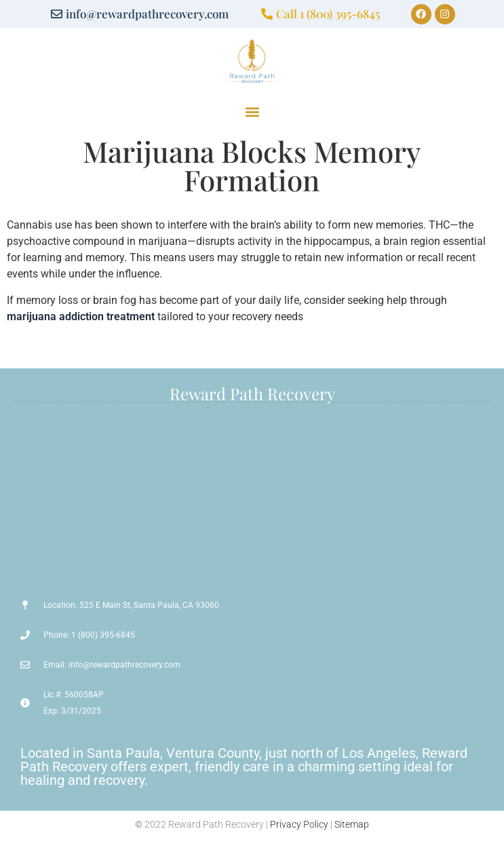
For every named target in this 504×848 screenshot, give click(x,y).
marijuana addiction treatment (81, 316)
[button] (252, 112)
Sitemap (352, 824)
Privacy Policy (299, 824)
